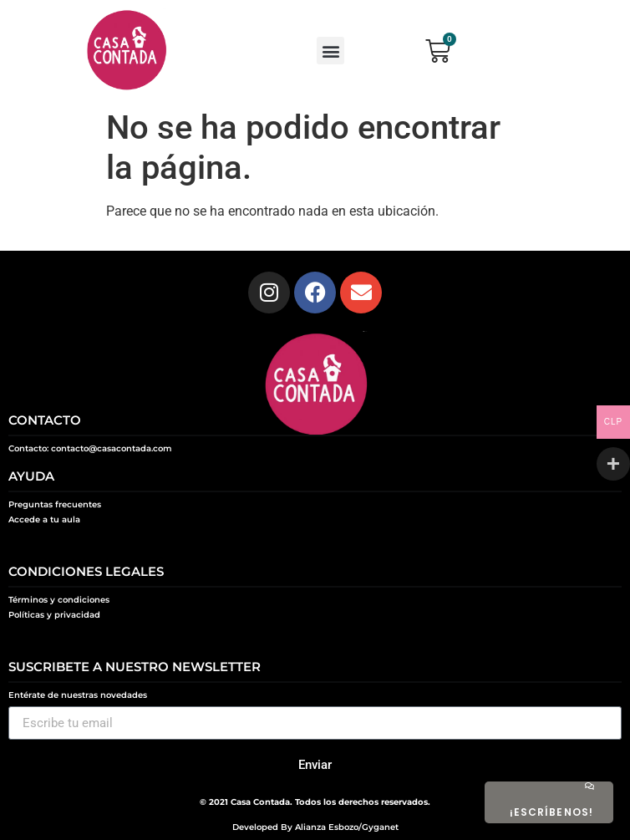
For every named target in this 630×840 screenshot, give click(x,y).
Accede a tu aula (44, 519)
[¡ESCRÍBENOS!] (589, 786)
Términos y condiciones (59, 600)
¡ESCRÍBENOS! (551, 812)
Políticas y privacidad (54, 615)
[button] (330, 51)
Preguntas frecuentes (55, 504)
